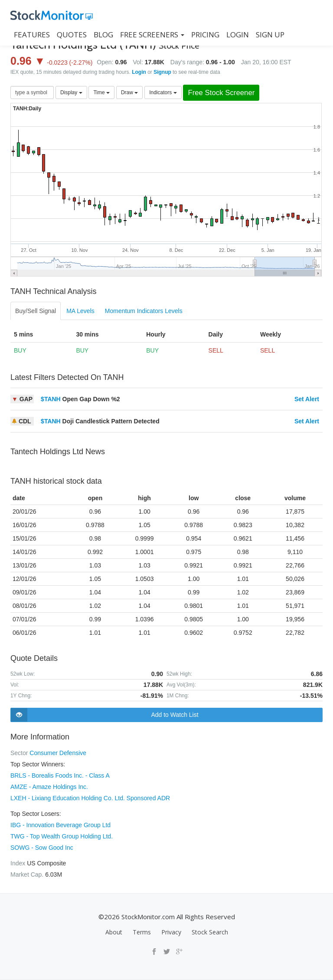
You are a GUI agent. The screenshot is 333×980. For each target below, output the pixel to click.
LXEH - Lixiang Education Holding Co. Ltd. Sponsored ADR (90, 798)
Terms (142, 932)
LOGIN (238, 35)
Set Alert (307, 399)
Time (101, 92)
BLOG (103, 35)
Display (71, 92)
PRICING (205, 35)
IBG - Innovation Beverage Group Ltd (60, 825)
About (114, 932)
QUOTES (72, 35)
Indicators (163, 92)
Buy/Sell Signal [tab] (36, 311)
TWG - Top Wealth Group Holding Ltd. (62, 836)
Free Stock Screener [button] (221, 93)
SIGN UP (270, 35)
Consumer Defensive (58, 753)
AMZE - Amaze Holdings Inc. (49, 787)
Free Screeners (152, 35)
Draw (129, 92)
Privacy (171, 932)
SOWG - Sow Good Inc (42, 848)
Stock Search (210, 932)
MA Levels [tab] (80, 311)
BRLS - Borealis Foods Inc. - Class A (60, 775)
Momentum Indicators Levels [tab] (144, 311)
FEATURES (32, 35)
